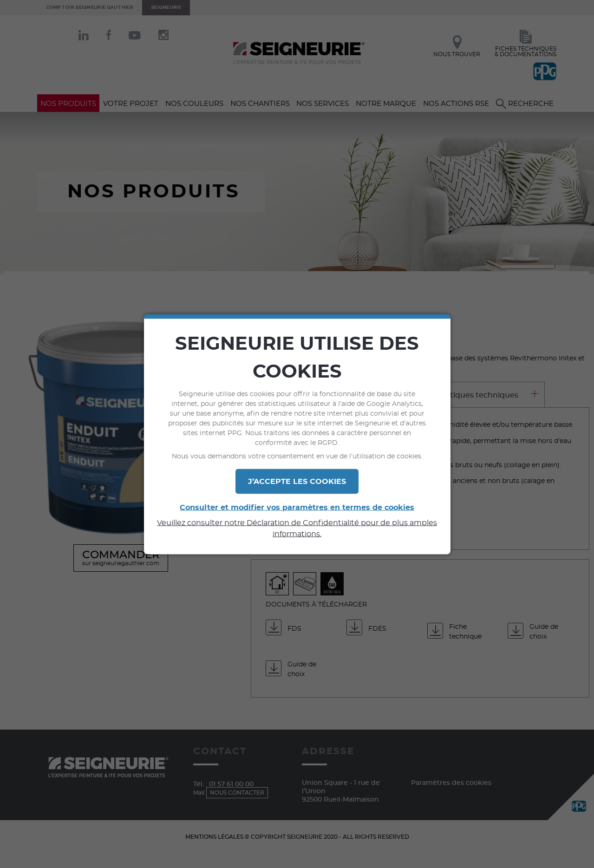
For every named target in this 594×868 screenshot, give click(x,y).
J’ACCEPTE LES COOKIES (297, 481)
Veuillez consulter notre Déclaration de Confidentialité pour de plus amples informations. (297, 528)
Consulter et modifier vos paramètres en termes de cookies (297, 507)
